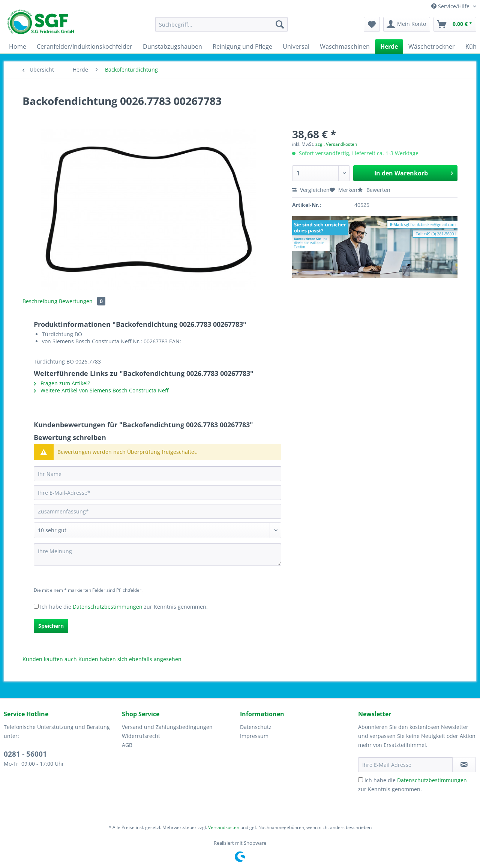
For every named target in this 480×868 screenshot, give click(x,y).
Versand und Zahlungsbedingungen (167, 727)
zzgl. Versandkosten (336, 144)
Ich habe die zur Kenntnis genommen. (124, 607)
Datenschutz (256, 727)
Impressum (254, 736)
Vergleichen (311, 190)
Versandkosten (224, 827)
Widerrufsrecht (141, 736)
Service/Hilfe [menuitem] (451, 6)
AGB (127, 745)
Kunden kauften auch (50, 659)
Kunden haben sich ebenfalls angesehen (130, 659)
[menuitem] (221, 28)
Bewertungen (82, 301)
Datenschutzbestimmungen (108, 607)
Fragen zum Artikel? (62, 383)
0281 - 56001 (25, 754)
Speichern (51, 626)
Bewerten (374, 190)
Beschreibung (40, 301)
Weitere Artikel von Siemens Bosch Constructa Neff (101, 390)
